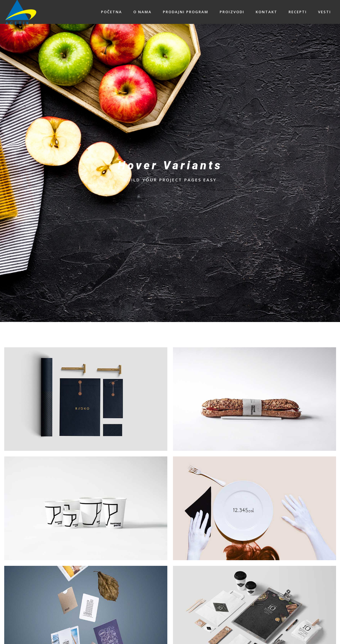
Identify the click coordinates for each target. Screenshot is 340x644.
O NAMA (142, 12)
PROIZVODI (232, 12)
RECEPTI (298, 12)
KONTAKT (266, 12)
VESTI (325, 12)
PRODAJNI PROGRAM (186, 12)
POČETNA (112, 12)
